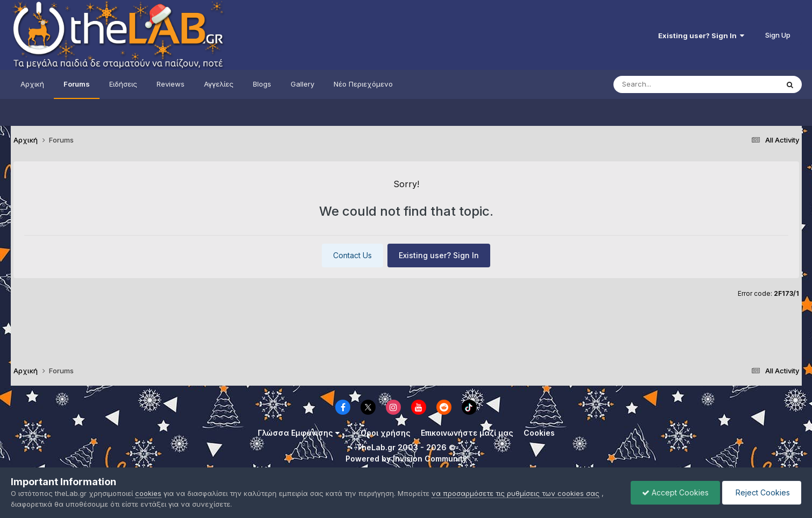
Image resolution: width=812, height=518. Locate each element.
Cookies (539, 433)
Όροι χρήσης (385, 433)
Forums (77, 84)
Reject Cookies (762, 492)
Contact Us (352, 255)
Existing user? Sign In (701, 36)
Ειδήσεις (123, 84)
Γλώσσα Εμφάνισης (299, 433)
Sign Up (778, 35)
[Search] (674, 84)
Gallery (302, 84)
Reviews (171, 84)
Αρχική (32, 84)
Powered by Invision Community (406, 459)
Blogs (262, 84)
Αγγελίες (219, 84)
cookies (148, 493)
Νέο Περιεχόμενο (363, 84)
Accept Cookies (675, 492)
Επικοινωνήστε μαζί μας (467, 433)
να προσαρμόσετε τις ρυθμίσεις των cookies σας (516, 493)
